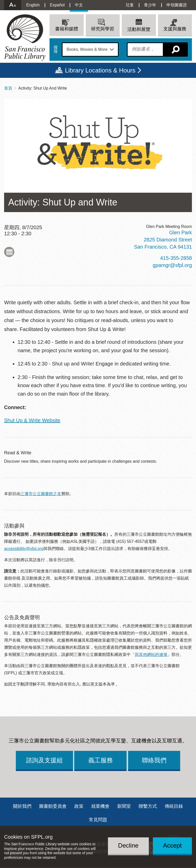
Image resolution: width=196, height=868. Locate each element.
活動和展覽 (139, 29)
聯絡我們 (154, 760)
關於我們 (22, 806)
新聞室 (124, 806)
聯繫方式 (148, 806)
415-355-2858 (176, 258)
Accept (172, 845)
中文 (79, 5)
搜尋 (56, 50)
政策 (79, 806)
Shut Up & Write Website (32, 420)
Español (57, 5)
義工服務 (101, 760)
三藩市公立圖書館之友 (41, 494)
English (33, 5)
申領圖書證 (177, 5)
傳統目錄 (174, 806)
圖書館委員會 (53, 806)
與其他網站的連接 (151, 655)
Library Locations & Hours (100, 70)
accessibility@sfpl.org (24, 549)
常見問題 (98, 820)
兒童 (130, 5)
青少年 (150, 5)
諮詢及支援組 (44, 760)
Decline (128, 845)
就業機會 (100, 806)
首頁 (8, 88)
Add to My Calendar (9, 252)
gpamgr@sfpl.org (172, 265)
